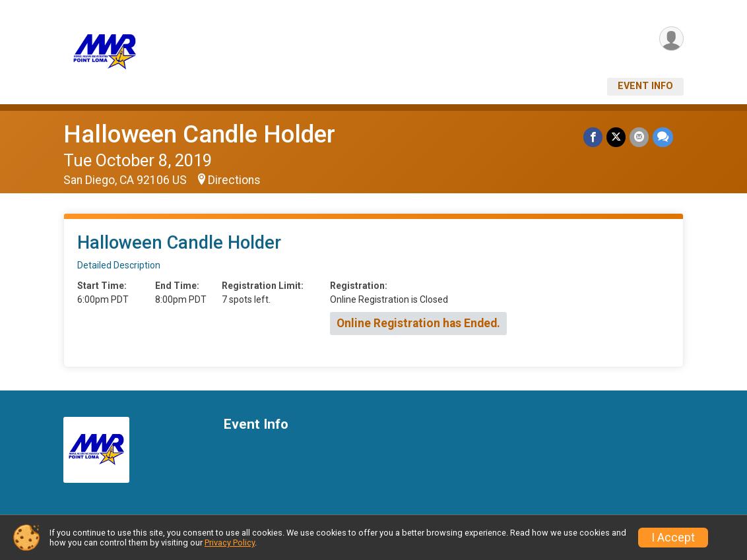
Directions (234, 180)
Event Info (645, 86)
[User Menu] (671, 39)
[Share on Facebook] (593, 137)
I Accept (673, 538)
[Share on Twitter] (616, 137)
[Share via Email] (639, 137)
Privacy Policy (230, 543)
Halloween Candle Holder (199, 134)
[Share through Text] (663, 137)
